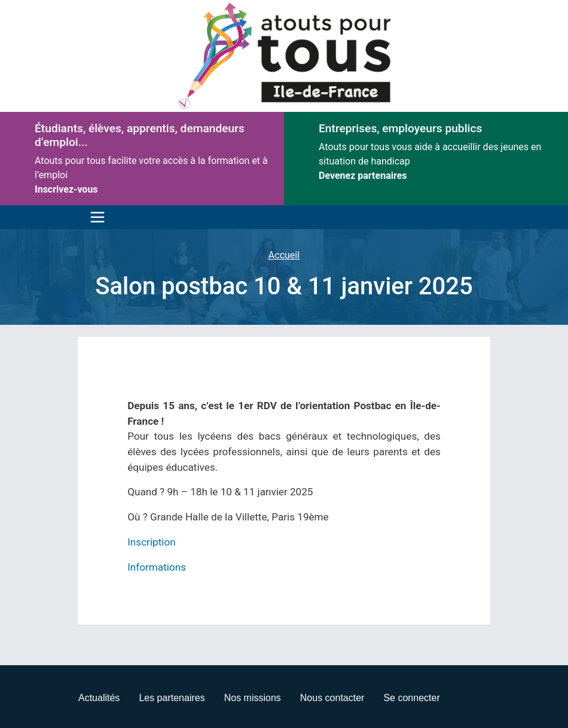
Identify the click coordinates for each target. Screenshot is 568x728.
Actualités (99, 698)
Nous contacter (332, 698)
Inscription (152, 542)
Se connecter (411, 698)
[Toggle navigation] (94, 217)
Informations (157, 567)
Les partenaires (172, 698)
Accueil (284, 255)
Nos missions (253, 698)
